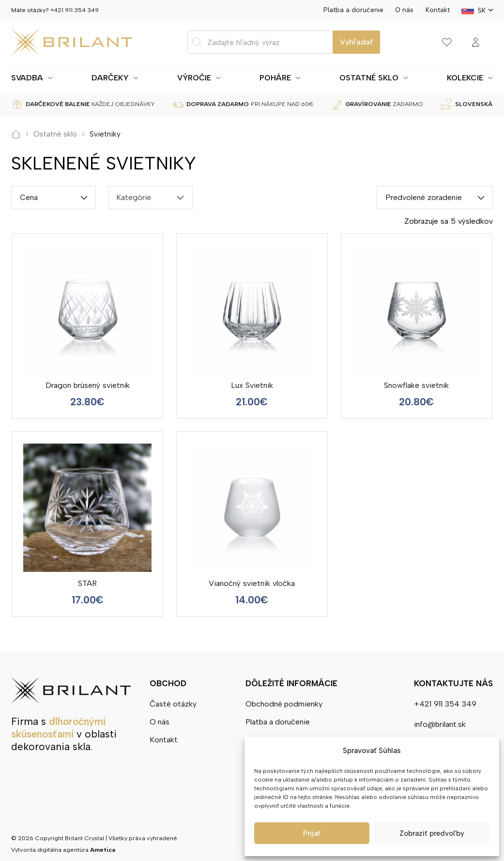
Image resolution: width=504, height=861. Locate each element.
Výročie (194, 78)
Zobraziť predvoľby (432, 833)
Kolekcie (465, 78)
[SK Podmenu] (491, 10)
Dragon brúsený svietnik (88, 385)
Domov (16, 134)
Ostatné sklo (369, 78)
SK (482, 10)
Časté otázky (173, 703)
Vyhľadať (356, 42)
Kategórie (134, 197)
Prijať (312, 833)
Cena (29, 197)
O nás (404, 10)
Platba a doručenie (353, 10)
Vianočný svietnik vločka (252, 583)
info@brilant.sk (440, 724)
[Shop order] (435, 198)
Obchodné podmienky (284, 703)
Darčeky (110, 78)
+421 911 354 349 (75, 10)
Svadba (27, 78)
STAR (87, 583)
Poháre (275, 78)
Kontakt (438, 10)
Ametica (103, 850)
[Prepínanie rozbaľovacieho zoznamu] (50, 78)
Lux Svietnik (252, 385)
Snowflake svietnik (416, 385)
